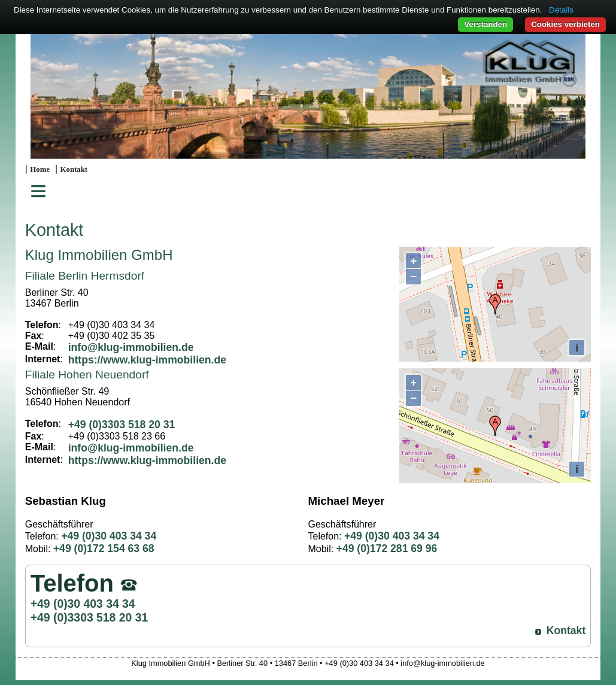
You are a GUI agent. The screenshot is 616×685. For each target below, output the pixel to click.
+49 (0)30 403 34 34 (109, 536)
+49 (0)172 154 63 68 (104, 548)
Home (40, 169)
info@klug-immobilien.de (131, 347)
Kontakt (74, 169)
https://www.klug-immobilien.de (147, 360)
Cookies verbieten (565, 24)
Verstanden (485, 24)
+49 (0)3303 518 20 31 (122, 425)
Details (561, 10)
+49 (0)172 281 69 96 (387, 548)
